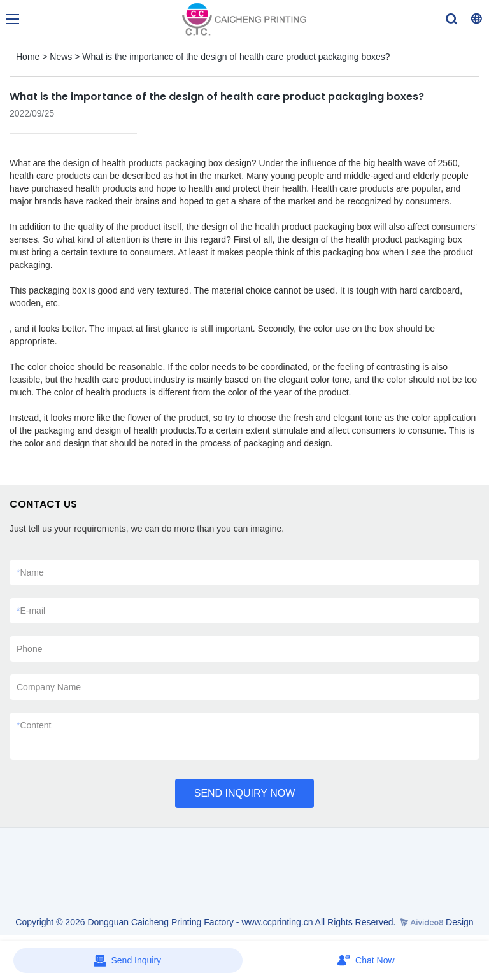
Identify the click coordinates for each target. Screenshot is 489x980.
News (61, 57)
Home (28, 57)
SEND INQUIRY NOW (245, 793)
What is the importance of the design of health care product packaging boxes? (236, 57)
